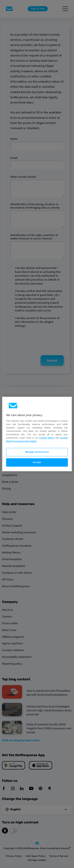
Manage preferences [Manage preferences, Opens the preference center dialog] (37, 452)
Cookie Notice (47, 438)
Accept (37, 462)
